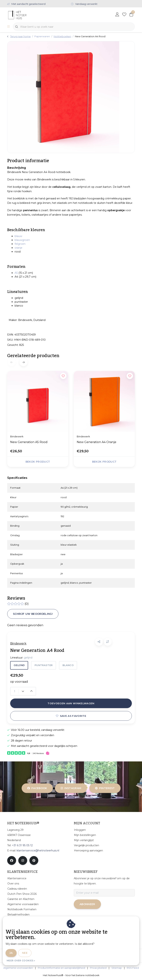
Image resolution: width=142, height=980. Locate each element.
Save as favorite (71, 716)
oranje (18, 248)
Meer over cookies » (21, 961)
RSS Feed (133, 968)
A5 (16, 273)
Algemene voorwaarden (18, 968)
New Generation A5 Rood (29, 442)
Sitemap (117, 968)
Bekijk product (38, 462)
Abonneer (87, 904)
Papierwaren (42, 36)
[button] (99, 642)
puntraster (44, 665)
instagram (71, 788)
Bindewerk (18, 643)
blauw (18, 236)
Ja (11, 953)
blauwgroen (22, 240)
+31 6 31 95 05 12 (22, 845)
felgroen (20, 244)
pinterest (105, 788)
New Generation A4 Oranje (97, 442)
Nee (25, 953)
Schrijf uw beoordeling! (33, 614)
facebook (37, 788)
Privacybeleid (98, 968)
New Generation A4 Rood (90, 36)
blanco (68, 665)
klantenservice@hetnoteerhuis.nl (38, 851)
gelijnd (19, 665)
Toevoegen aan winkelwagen (71, 703)
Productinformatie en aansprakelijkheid (61, 968)
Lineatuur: (21, 658)
